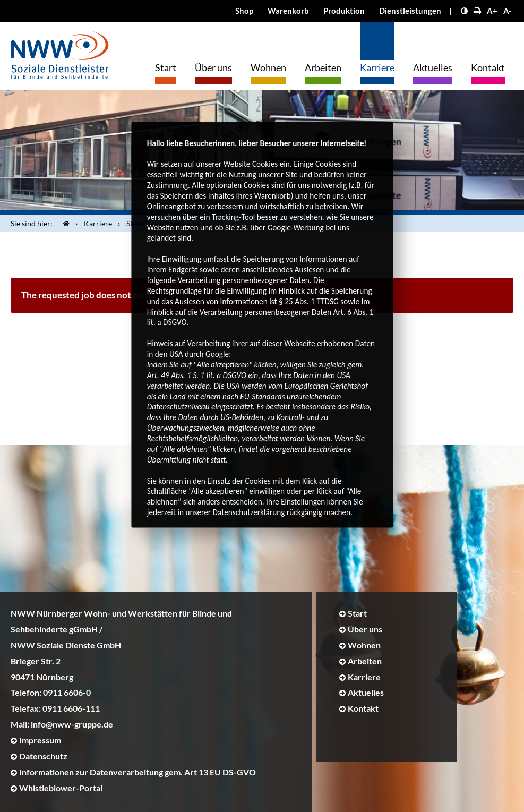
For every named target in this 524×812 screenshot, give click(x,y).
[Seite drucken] (477, 11)
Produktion (344, 11)
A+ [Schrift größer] (492, 11)
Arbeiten (323, 67)
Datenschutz (43, 756)
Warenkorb (288, 11)
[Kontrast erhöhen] (464, 11)
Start (166, 67)
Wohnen (268, 67)
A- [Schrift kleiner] (507, 11)
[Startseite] (64, 224)
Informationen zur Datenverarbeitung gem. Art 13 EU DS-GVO (138, 772)
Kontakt (488, 67)
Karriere (377, 67)
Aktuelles (433, 67)
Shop (244, 11)
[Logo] (60, 52)
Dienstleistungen (410, 11)
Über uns (213, 67)
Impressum (40, 740)
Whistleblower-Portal (61, 788)
